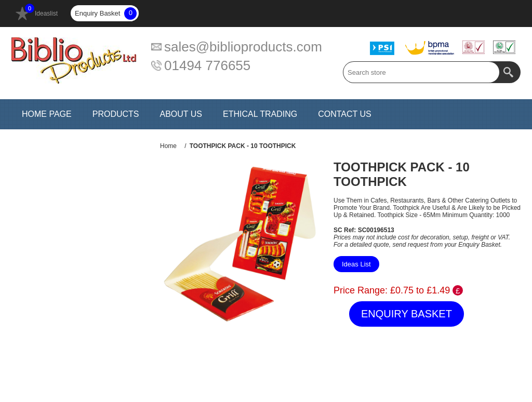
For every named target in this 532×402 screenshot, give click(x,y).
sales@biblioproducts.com (243, 47)
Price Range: (361, 290)
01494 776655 (207, 65)
